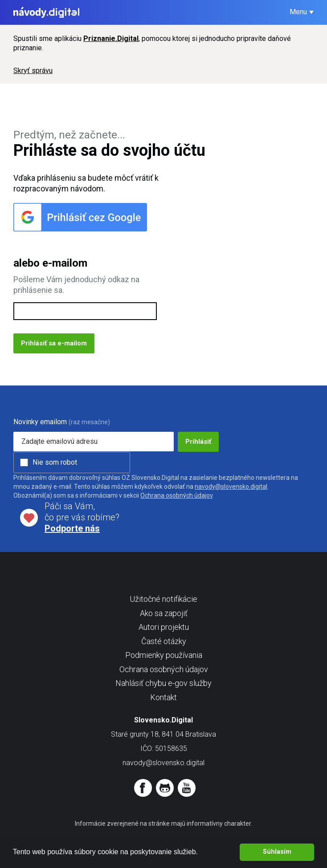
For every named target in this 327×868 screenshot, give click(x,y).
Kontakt (163, 697)
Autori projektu (164, 627)
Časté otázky (164, 641)
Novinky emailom (40, 422)
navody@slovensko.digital (231, 487)
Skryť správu (33, 71)
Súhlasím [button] (277, 852)
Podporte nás (72, 528)
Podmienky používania (164, 655)
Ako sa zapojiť (164, 613)
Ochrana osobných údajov (176, 495)
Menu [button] (298, 12)
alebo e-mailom (50, 263)
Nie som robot (55, 462)
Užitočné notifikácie (163, 599)
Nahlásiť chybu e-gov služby (163, 683)
